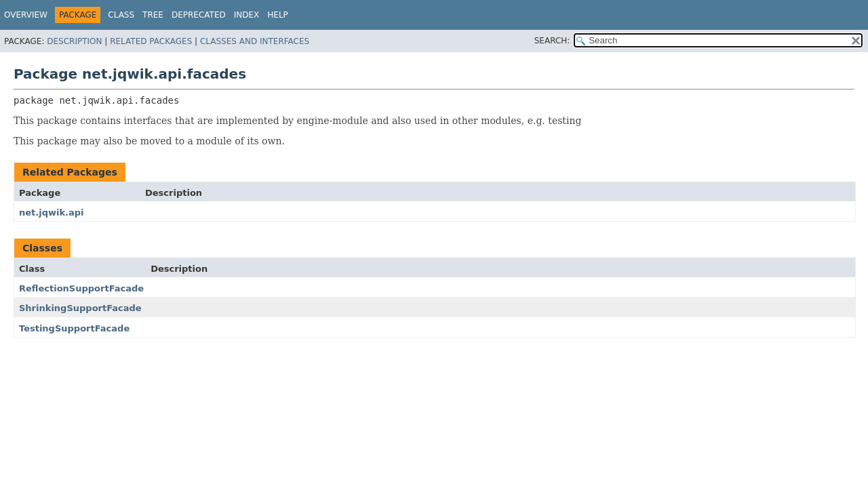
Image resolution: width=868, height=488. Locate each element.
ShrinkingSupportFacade (80, 308)
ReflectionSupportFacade (81, 288)
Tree (153, 15)
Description (74, 41)
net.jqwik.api (52, 212)
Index (247, 15)
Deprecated (199, 15)
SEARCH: (552, 41)
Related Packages (151, 41)
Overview (26, 15)
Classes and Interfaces (255, 41)
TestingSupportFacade (74, 328)
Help (278, 15)
